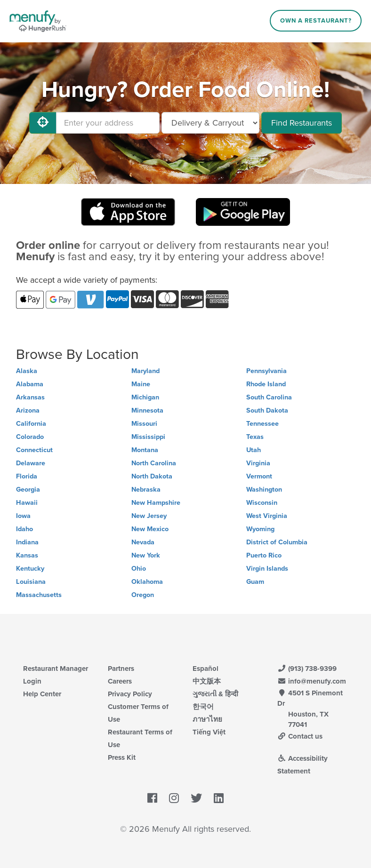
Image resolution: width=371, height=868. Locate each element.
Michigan (145, 397)
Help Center (42, 694)
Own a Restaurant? (316, 21)
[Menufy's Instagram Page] (174, 798)
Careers (120, 681)
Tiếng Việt (209, 732)
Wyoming (260, 529)
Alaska (27, 371)
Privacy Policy (130, 694)
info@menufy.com (312, 681)
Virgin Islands (267, 569)
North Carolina (154, 463)
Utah (254, 450)
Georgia (28, 490)
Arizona (28, 410)
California (31, 424)
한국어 (203, 707)
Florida (27, 476)
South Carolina (269, 397)
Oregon (143, 595)
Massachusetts (39, 595)
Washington (264, 490)
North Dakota (152, 476)
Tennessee (262, 424)
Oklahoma (147, 582)
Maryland (145, 371)
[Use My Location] (43, 123)
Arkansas (30, 397)
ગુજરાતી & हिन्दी (215, 694)
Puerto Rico (264, 555)
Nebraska (146, 490)
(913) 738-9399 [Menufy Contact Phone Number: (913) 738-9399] (307, 669)
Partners (121, 669)
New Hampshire (156, 503)
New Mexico (150, 529)
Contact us (300, 736)
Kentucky (30, 569)
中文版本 (207, 681)
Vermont (259, 476)
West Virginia (267, 516)
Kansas (27, 555)
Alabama (30, 384)
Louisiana (31, 582)
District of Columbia (277, 542)
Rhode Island (266, 384)
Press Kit (122, 757)
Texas (255, 437)
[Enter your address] (108, 123)
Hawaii (27, 503)
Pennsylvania (266, 371)
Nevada (143, 542)
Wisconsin (262, 503)
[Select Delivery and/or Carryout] (210, 123)
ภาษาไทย (207, 719)
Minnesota (147, 410)
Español (206, 669)
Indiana (27, 542)
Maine (141, 384)
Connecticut (34, 450)
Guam (255, 582)
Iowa (23, 516)
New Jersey (149, 516)
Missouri (144, 424)
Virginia (258, 463)
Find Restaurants (302, 123)
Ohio (139, 569)
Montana (145, 450)
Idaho (24, 529)
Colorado (30, 437)
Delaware (31, 463)
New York (146, 555)
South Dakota (267, 410)
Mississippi (148, 437)
